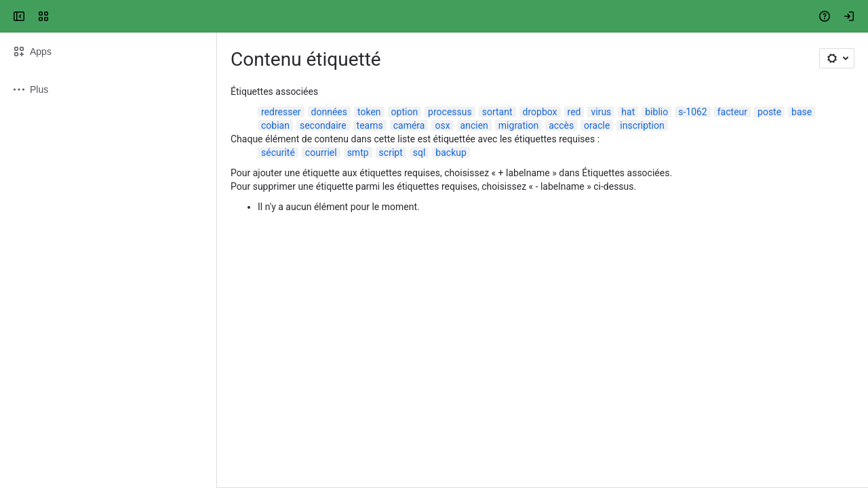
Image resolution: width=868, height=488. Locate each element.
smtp (358, 152)
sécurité (278, 152)
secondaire (323, 125)
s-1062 (693, 112)
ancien (474, 125)
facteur (732, 112)
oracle (597, 125)
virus (601, 112)
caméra (409, 125)
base (802, 112)
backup (451, 152)
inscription (642, 125)
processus (450, 112)
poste (769, 112)
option (405, 112)
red (574, 112)
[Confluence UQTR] (62, 16)
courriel (321, 152)
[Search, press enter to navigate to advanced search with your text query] (431, 16)
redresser (281, 112)
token (369, 112)
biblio (656, 112)
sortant (497, 112)
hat (628, 112)
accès (561, 125)
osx (442, 125)
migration (518, 125)
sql (419, 152)
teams (370, 125)
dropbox (540, 112)
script (391, 152)
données (329, 112)
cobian (275, 125)
